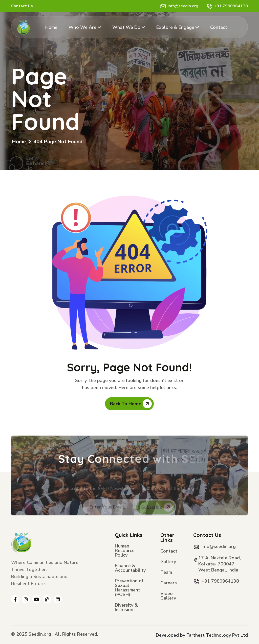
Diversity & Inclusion (126, 608)
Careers (169, 583)
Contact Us (22, 6)
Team (166, 573)
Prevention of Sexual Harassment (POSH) (129, 588)
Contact (219, 27)
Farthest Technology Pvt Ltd (217, 635)
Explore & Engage (178, 27)
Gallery (168, 562)
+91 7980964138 (231, 6)
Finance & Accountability (130, 568)
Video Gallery (168, 596)
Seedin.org (40, 634)
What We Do (129, 27)
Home (51, 27)
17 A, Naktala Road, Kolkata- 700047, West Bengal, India (220, 564)
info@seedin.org (183, 6)
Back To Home (131, 404)
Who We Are (85, 27)
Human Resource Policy (125, 551)
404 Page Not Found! (59, 142)
